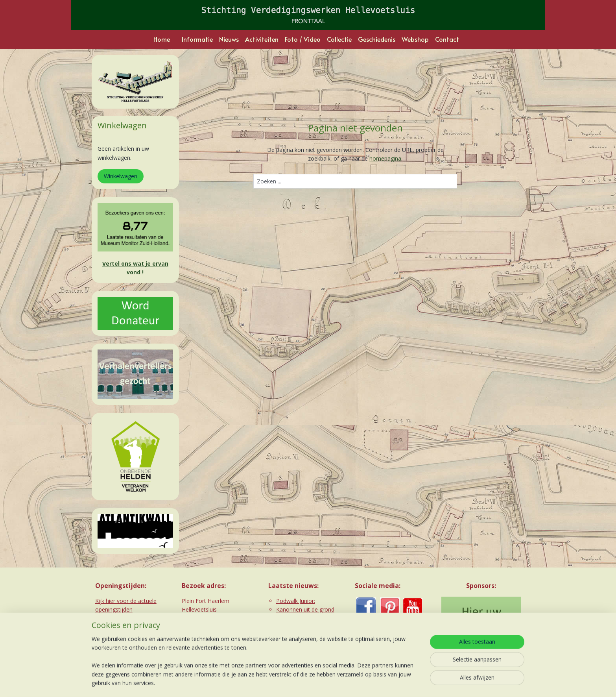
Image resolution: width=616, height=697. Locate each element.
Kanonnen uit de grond (305, 609)
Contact (447, 39)
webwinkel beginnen (320, 683)
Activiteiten (262, 39)
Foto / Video (303, 39)
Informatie (197, 39)
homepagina (385, 158)
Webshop (415, 39)
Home (162, 39)
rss (290, 683)
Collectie (339, 39)
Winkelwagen (121, 176)
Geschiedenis (377, 39)
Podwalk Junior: (296, 601)
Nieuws (229, 39)
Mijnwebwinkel (388, 683)
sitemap (273, 683)
